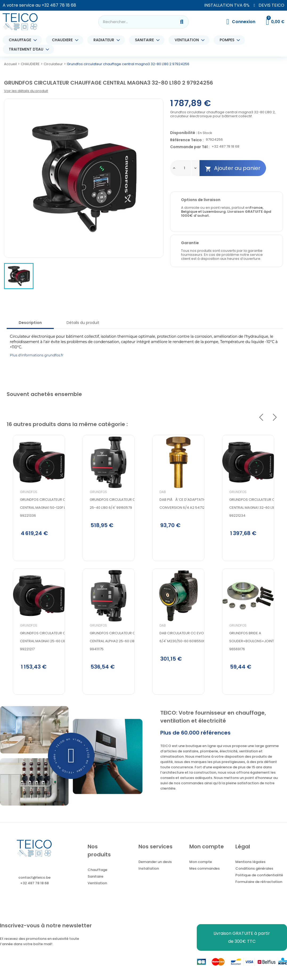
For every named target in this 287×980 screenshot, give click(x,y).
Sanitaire (95, 883)
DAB (157, 504)
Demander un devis (155, 868)
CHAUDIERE (64, 40)
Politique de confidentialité (259, 882)
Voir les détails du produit (26, 91)
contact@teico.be (34, 884)
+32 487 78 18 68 (59, 5)
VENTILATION (188, 40)
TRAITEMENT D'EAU (27, 49)
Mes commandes (204, 875)
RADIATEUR (105, 40)
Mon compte (201, 868)
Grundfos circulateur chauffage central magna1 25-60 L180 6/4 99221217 (45, 657)
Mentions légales (250, 868)
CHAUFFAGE (21, 40)
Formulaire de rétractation (259, 888)
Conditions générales (254, 875)
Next (275, 418)
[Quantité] (184, 168)
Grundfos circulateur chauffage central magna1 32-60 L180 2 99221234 (255, 520)
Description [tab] (30, 323)
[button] (71, 762)
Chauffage (97, 876)
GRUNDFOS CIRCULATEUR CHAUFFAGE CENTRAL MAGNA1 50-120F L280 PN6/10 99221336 (46, 520)
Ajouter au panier (233, 168)
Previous (261, 418)
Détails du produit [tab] (83, 323)
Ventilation (97, 890)
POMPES (228, 40)
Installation (149, 875)
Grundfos (22, 504)
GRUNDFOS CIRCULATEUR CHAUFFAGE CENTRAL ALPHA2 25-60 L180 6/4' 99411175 (115, 657)
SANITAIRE (146, 40)
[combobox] (134, 22)
